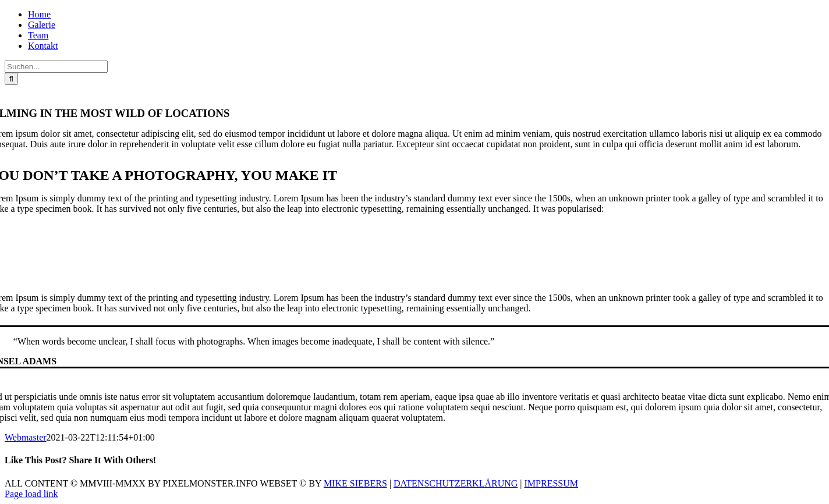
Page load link (31, 494)
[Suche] (11, 79)
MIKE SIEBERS (355, 483)
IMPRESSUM (551, 483)
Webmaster (26, 437)
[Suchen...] (56, 67)
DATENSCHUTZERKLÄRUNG (456, 483)
